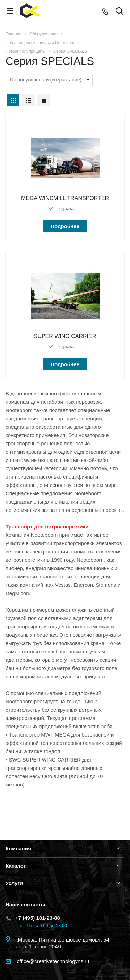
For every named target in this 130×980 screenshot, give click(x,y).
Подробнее (65, 226)
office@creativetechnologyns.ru (52, 961)
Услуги (14, 883)
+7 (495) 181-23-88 (38, 918)
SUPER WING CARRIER (65, 336)
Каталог (16, 866)
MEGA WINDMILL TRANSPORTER (65, 198)
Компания (18, 848)
